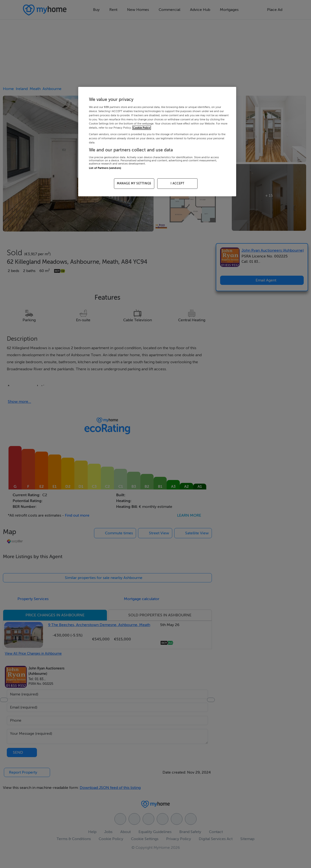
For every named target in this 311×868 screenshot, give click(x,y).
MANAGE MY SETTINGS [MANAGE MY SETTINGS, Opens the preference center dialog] (134, 183)
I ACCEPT (177, 183)
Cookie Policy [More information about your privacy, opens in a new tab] (142, 128)
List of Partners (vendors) (105, 168)
